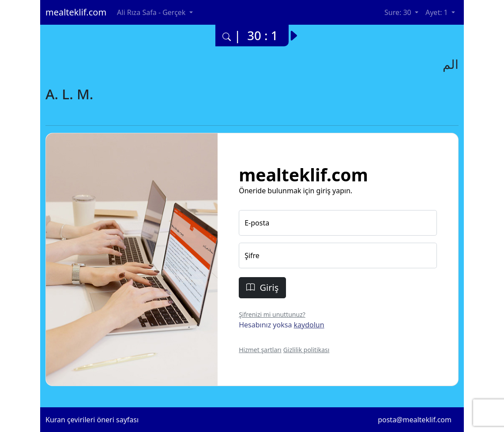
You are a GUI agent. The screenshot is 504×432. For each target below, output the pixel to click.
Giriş (262, 287)
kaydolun (309, 325)
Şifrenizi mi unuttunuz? (272, 314)
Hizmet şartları (260, 350)
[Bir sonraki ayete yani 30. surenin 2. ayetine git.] (297, 33)
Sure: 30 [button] (399, 12)
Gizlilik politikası (307, 350)
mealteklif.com (76, 12)
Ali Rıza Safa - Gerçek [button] (152, 12)
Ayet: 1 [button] (438, 12)
